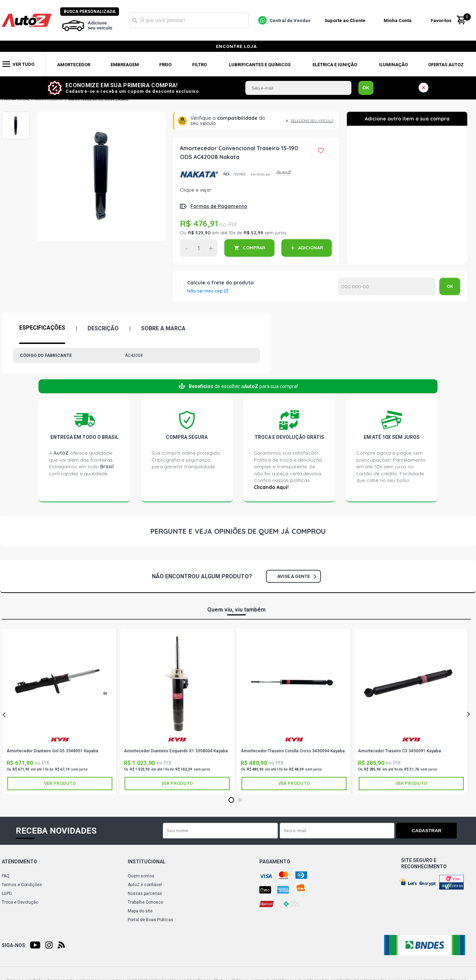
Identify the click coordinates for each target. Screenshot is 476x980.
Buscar (135, 20)
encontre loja (236, 46)
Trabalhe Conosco (145, 902)
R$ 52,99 (253, 233)
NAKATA (199, 174)
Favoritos (442, 20)
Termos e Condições (22, 885)
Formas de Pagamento (219, 206)
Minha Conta (398, 20)
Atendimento (19, 862)
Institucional (147, 862)
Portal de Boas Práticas (150, 920)
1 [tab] (231, 800)
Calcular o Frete (387, 287)
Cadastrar (432, 831)
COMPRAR (254, 248)
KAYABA (60, 740)
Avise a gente (297, 576)
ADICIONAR (311, 248)
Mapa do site (140, 911)
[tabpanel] (60, 711)
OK (366, 88)
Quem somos (141, 876)
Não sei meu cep (205, 291)
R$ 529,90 (199, 233)
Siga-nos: (14, 945)
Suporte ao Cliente (345, 20)
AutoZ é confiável (145, 885)
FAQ (6, 876)
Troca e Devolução (20, 902)
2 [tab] (240, 800)
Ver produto (60, 783)
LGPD (7, 893)
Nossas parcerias (145, 893)
